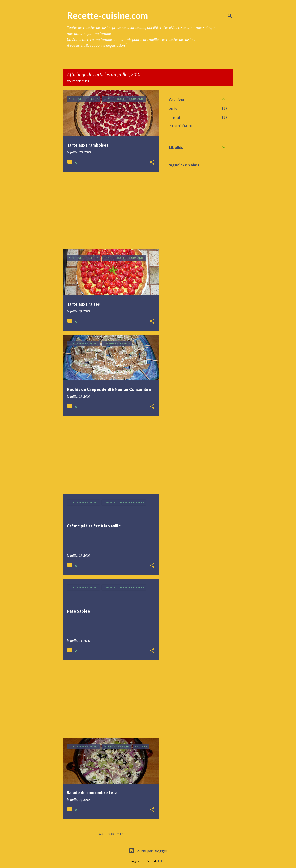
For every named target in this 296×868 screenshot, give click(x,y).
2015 (173, 109)
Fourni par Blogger (148, 851)
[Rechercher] (230, 16)
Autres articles (111, 834)
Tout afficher (78, 81)
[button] (152, 162)
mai (176, 118)
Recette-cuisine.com (107, 15)
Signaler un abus (184, 165)
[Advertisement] (109, 210)
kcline (162, 861)
